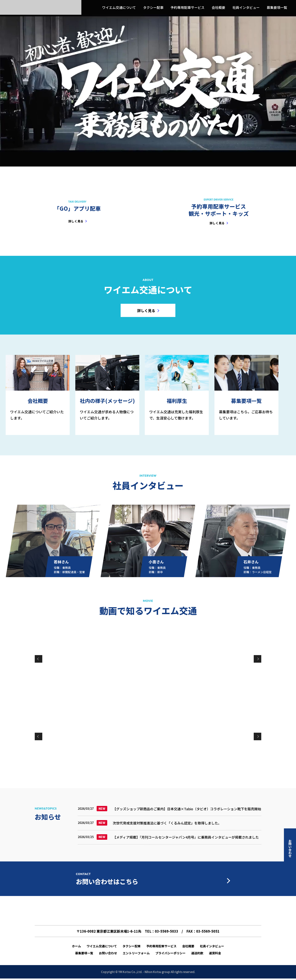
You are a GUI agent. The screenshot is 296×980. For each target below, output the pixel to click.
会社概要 (218, 7)
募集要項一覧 (277, 7)
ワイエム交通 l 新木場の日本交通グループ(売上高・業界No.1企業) (41, 7)
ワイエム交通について (119, 7)
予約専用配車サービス (187, 7)
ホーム (76, 946)
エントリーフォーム (136, 953)
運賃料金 (215, 953)
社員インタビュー (246, 7)
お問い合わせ (108, 953)
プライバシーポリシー (170, 953)
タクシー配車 (153, 7)
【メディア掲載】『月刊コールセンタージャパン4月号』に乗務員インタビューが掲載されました (186, 837)
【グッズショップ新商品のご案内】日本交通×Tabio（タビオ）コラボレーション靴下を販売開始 (187, 809)
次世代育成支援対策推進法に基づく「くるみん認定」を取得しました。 (167, 823)
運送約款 (197, 953)
